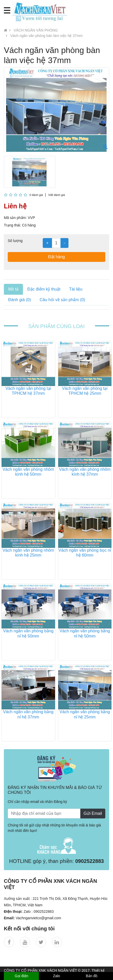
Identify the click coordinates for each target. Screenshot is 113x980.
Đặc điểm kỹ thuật (44, 289)
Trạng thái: (12, 225)
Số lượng (15, 241)
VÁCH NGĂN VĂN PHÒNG (36, 30)
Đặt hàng (57, 257)
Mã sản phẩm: (15, 218)
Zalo (57, 976)
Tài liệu (76, 289)
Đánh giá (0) (20, 300)
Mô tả (13, 289)
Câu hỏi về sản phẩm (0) (62, 300)
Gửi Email (93, 813)
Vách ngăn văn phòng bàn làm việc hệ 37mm (46, 36)
